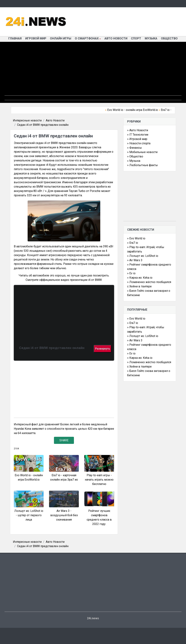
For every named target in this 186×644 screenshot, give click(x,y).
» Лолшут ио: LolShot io (143, 256)
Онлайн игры (61, 38)
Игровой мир (36, 38)
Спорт (136, 38)
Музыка (151, 38)
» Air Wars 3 (135, 260)
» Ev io (131, 273)
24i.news (93, 618)
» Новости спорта (139, 143)
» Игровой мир (137, 139)
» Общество (135, 156)
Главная (15, 38)
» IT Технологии (138, 135)
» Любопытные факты (142, 165)
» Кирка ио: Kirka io (140, 278)
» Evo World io (136, 238)
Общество (169, 38)
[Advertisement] (93, 70)
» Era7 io (133, 243)
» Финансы (135, 148)
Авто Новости (116, 38)
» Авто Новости (138, 130)
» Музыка (134, 161)
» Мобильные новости (142, 152)
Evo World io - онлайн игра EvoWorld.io (134, 110)
